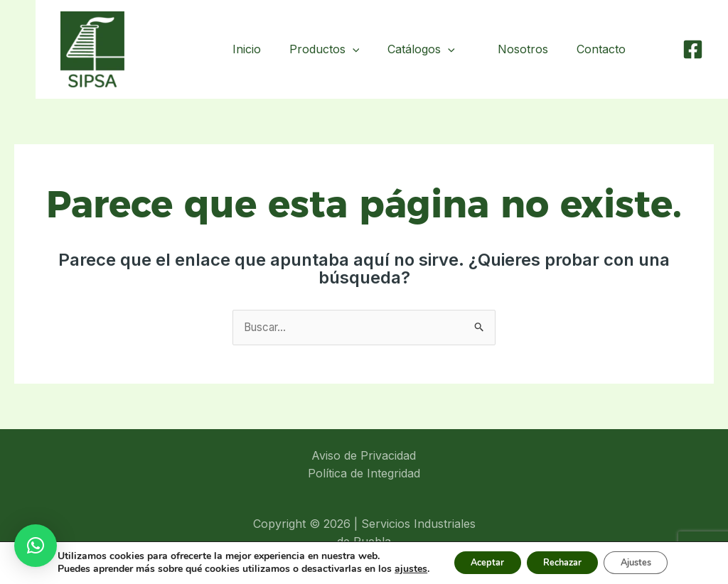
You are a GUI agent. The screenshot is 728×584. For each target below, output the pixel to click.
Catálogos (433, 49)
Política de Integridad (364, 475)
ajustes (66, 571)
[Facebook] (693, 49)
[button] (36, 546)
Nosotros (531, 49)
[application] (364, 49)
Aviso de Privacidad (364, 456)
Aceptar (463, 557)
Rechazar (550, 557)
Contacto (604, 49)
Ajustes (637, 557)
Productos (336, 49)
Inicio (258, 49)
